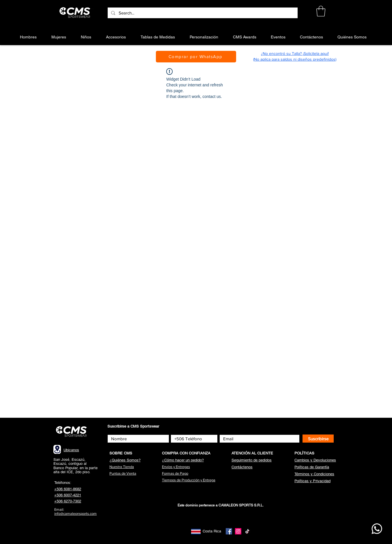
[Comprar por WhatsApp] (196, 57)
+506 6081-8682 (68, 489)
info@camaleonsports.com (75, 514)
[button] (321, 11)
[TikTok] (247, 531)
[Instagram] (238, 531)
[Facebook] (229, 531)
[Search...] (202, 13)
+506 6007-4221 (68, 495)
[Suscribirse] (318, 439)
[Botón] (76, 13)
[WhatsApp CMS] (377, 529)
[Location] (57, 449)
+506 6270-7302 (68, 501)
